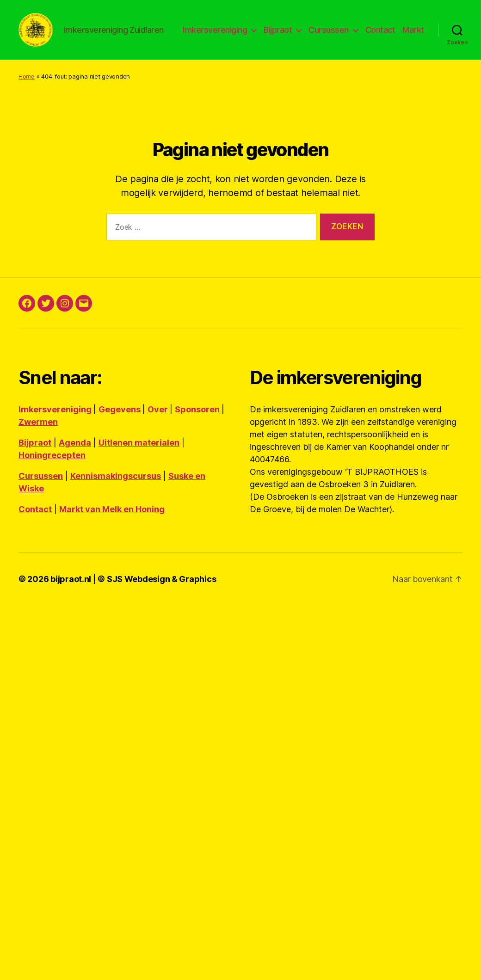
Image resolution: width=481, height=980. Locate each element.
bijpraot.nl (71, 601)
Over (158, 432)
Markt (413, 48)
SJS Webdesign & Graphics (162, 601)
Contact (409, 34)
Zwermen (38, 444)
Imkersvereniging (244, 34)
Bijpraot (307, 34)
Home (27, 98)
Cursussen (358, 34)
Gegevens (120, 432)
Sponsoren (197, 432)
